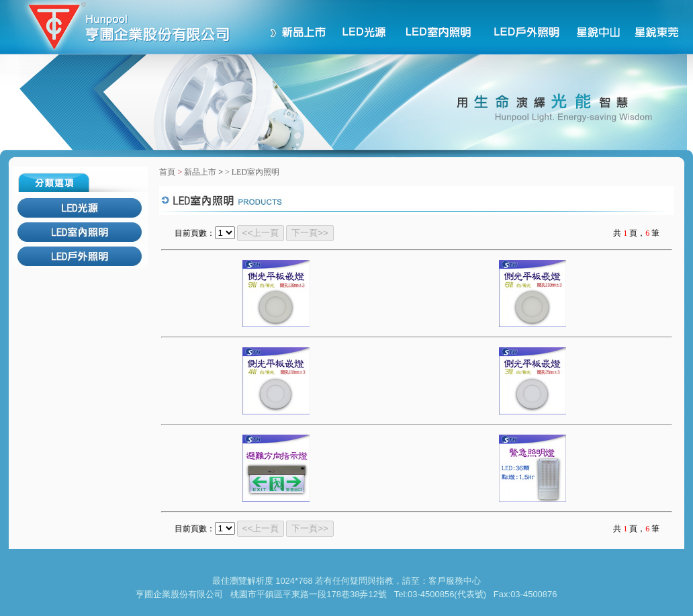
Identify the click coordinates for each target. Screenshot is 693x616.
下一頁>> (310, 233)
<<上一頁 (261, 233)
